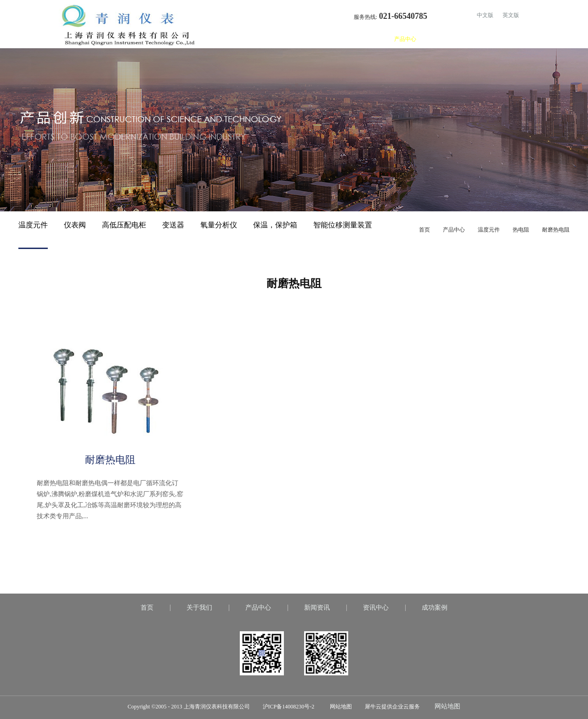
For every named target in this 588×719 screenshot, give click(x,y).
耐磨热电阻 (556, 230)
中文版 (485, 15)
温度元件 (489, 230)
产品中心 (454, 230)
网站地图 (339, 707)
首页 (340, 39)
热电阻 (521, 230)
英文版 (511, 15)
